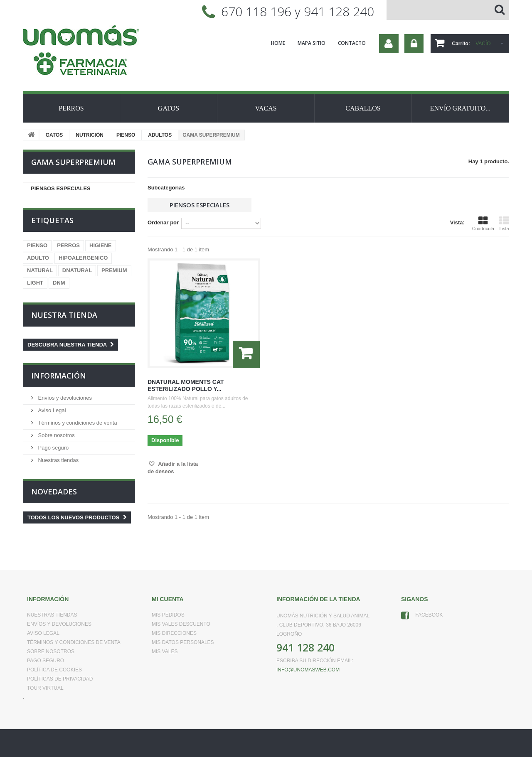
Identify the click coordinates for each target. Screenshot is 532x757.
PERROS (71, 108)
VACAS (266, 108)
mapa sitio (312, 43)
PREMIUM (114, 270)
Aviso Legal (51, 410)
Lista (504, 224)
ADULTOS (160, 135)
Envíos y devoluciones (64, 398)
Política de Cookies (54, 670)
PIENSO (126, 135)
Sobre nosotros (56, 435)
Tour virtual (45, 688)
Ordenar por (163, 222)
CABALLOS (363, 108)
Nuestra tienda (64, 315)
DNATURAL (77, 270)
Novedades (54, 492)
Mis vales (165, 651)
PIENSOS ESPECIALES (61, 188)
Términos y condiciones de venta (77, 423)
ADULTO (38, 258)
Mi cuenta (168, 599)
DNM (59, 283)
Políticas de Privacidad (60, 679)
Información (59, 376)
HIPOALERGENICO (83, 258)
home (278, 43)
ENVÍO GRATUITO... (460, 108)
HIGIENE (100, 245)
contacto (352, 43)
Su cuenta (389, 44)
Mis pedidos (168, 615)
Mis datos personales (183, 642)
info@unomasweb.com (308, 670)
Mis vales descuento (181, 624)
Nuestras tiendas (58, 460)
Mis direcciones (174, 633)
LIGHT (35, 283)
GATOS (169, 108)
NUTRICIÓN (90, 135)
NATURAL (40, 270)
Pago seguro (53, 448)
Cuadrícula (483, 224)
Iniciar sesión (414, 44)
